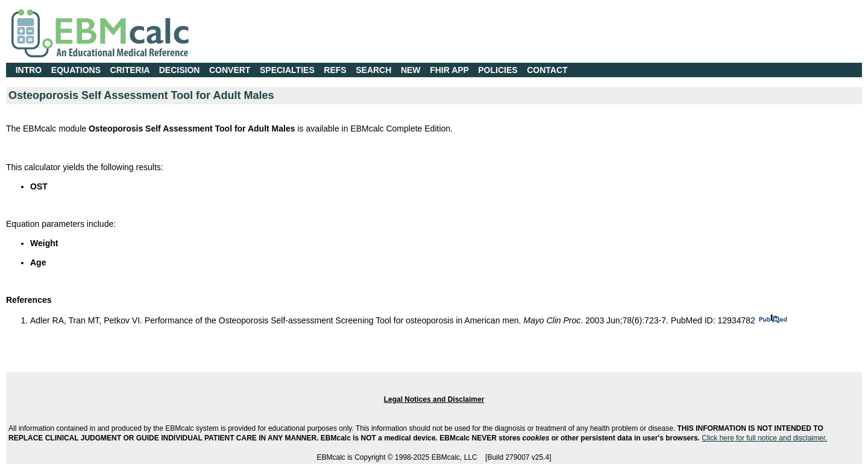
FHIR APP (449, 70)
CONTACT (547, 70)
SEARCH (373, 70)
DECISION (180, 70)
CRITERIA (130, 70)
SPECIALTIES (287, 70)
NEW (411, 70)
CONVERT (230, 70)
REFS (335, 70)
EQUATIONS (76, 70)
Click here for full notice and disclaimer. (764, 438)
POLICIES (498, 70)
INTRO (29, 70)
